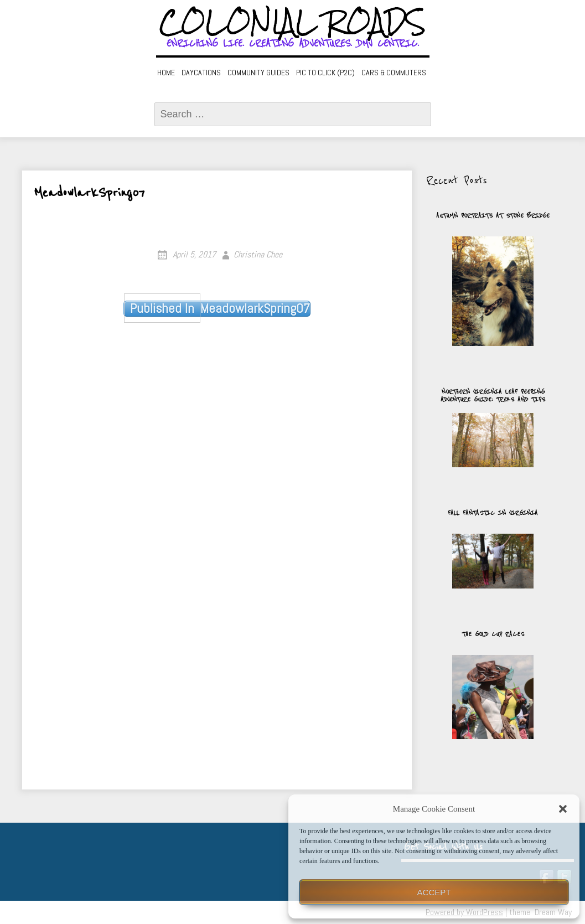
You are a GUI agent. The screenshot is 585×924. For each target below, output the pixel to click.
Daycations (201, 73)
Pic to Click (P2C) (325, 73)
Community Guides (258, 73)
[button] (563, 809)
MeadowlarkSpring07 (217, 308)
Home (166, 73)
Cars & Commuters (394, 73)
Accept (434, 892)
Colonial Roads (292, 22)
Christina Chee (258, 254)
